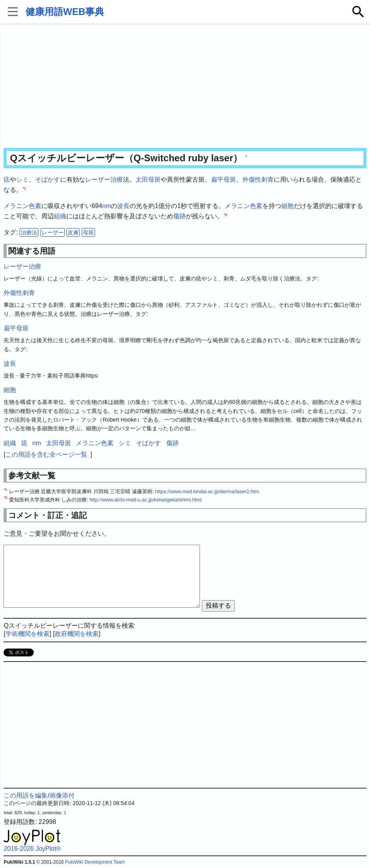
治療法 (29, 232)
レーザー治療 (104, 180)
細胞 (288, 206)
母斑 (88, 232)
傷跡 (180, 216)
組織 (60, 216)
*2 (225, 214)
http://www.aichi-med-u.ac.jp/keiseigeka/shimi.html (146, 500)
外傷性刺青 (258, 180)
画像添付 (62, 795)
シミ (22, 180)
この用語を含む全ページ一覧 (46, 454)
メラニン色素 (22, 206)
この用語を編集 (26, 795)
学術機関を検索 (27, 634)
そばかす (48, 180)
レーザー (53, 232)
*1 (24, 188)
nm (106, 206)
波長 (123, 206)
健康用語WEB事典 (65, 12)
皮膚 (73, 232)
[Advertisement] (185, 87)
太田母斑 (148, 180)
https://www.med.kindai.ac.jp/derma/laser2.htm (207, 491)
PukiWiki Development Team (95, 862)
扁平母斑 (223, 180)
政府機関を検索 (77, 634)
